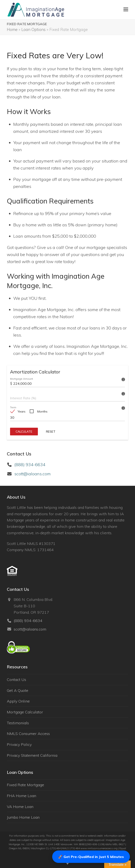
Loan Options (33, 29)
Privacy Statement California (32, 755)
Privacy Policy (19, 744)
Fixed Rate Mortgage (25, 785)
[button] (126, 9)
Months (42, 411)
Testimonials (18, 723)
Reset (51, 432)
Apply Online (18, 701)
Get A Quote (18, 690)
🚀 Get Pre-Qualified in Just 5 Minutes (91, 857)
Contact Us (16, 680)
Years (22, 411)
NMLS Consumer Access (28, 734)
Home (12, 29)
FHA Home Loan (22, 796)
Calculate (24, 432)
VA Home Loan (20, 807)
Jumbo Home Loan (23, 817)
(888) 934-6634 (30, 465)
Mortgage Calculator (25, 712)
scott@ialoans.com (33, 474)
